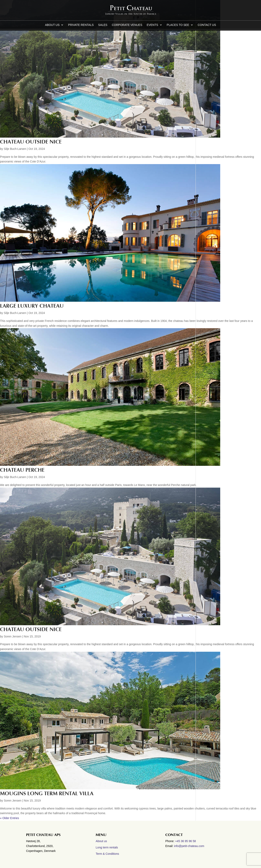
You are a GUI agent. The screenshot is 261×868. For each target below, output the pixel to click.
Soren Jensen (13, 636)
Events (153, 25)
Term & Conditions (107, 854)
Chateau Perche (22, 470)
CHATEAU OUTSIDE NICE (31, 629)
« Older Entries (9, 818)
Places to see (178, 25)
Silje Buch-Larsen (15, 149)
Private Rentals (81, 25)
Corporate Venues (127, 25)
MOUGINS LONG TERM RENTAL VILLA (47, 794)
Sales (103, 25)
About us (52, 25)
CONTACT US (207, 25)
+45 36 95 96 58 (186, 841)
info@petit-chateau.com (189, 846)
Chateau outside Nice (31, 142)
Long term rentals (107, 847)
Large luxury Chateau (32, 306)
